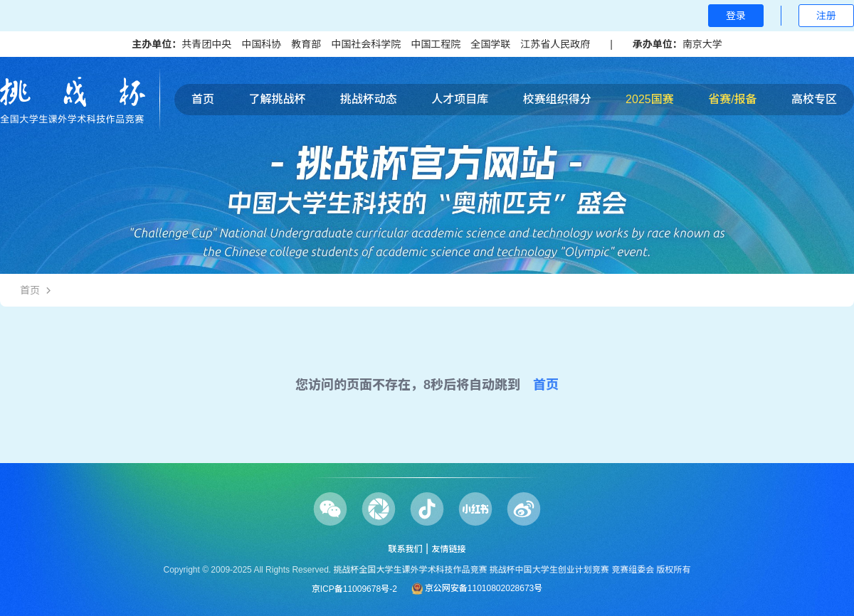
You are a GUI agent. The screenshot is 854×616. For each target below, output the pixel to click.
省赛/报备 (732, 99)
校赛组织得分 (557, 99)
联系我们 (405, 549)
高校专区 (814, 99)
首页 (203, 99)
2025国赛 (650, 99)
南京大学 (702, 44)
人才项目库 (460, 99)
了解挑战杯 (277, 99)
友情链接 (449, 549)
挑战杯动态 (369, 99)
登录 (736, 16)
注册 (826, 16)
